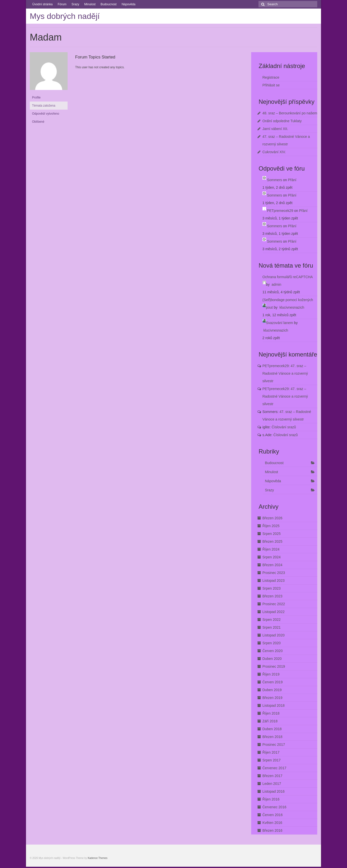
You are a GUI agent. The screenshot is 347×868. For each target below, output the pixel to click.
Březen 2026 (272, 518)
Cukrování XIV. (274, 152)
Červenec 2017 (274, 768)
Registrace (271, 77)
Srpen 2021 (272, 627)
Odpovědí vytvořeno (46, 114)
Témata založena (44, 106)
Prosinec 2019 (274, 666)
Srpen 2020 (272, 643)
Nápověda (128, 4)
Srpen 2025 (272, 534)
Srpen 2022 (272, 620)
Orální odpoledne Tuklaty (282, 121)
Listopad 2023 (274, 581)
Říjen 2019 (271, 674)
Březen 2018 (272, 737)
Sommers (274, 180)
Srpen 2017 (272, 760)
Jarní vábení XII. (275, 129)
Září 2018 (270, 721)
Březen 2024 (272, 565)
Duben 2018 (272, 729)
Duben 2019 (272, 690)
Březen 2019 (272, 698)
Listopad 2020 (274, 635)
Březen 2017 (272, 776)
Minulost (90, 4)
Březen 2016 (272, 830)
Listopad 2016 (274, 791)
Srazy (75, 4)
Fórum (62, 4)
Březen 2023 (272, 596)
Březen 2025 (272, 541)
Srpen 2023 (272, 588)
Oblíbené (38, 122)
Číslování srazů (284, 427)
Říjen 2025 (271, 526)
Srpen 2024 (272, 557)
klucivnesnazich (292, 307)
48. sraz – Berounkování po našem (290, 113)
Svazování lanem (280, 323)
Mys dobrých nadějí (65, 16)
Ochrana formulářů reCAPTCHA (288, 277)
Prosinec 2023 (274, 573)
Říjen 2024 (271, 549)
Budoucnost (109, 4)
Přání (292, 180)
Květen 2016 (272, 823)
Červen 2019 (273, 682)
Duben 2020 (272, 659)
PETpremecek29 (280, 211)
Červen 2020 (273, 651)
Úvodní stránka (42, 4)
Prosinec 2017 (274, 745)
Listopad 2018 (274, 705)
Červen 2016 (273, 815)
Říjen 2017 (271, 752)
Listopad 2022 (274, 612)
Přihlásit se (271, 85)
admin (276, 284)
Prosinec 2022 (274, 604)
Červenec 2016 (274, 807)
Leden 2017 (272, 784)
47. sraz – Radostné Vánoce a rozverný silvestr (285, 373)
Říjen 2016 (271, 799)
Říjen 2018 (271, 713)
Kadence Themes (98, 858)
